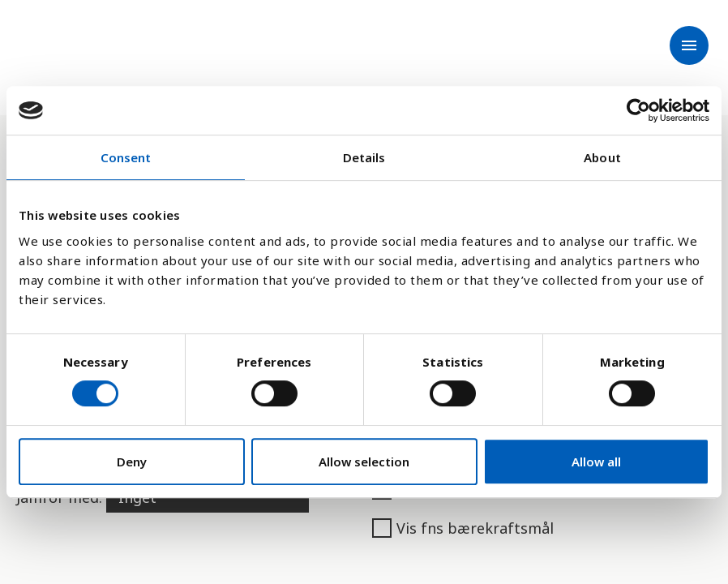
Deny (132, 462)
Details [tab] (364, 157)
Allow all (596, 462)
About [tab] (602, 157)
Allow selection (364, 462)
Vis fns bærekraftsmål (463, 528)
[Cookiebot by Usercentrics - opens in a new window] (638, 110)
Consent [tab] (126, 157)
